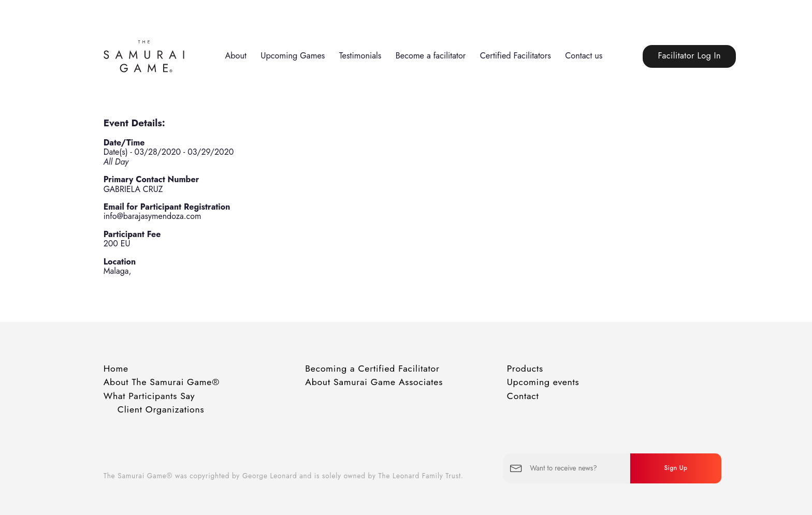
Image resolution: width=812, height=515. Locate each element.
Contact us (584, 56)
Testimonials (360, 56)
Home (116, 369)
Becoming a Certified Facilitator (372, 369)
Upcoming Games (293, 56)
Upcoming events (543, 382)
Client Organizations (161, 409)
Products (525, 369)
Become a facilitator (431, 56)
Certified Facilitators (516, 56)
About (236, 56)
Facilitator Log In (689, 56)
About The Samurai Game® (162, 382)
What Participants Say (149, 396)
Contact (523, 396)
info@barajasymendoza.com (153, 216)
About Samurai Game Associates (374, 382)
